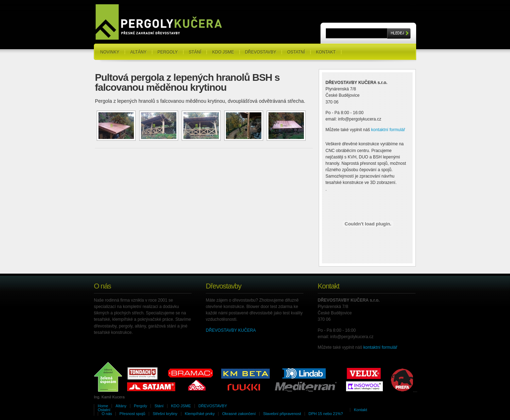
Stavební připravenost (282, 414)
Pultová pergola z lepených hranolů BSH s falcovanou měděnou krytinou (187, 82)
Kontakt (326, 52)
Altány (138, 52)
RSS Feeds (404, 46)
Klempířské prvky (200, 414)
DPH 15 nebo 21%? (326, 414)
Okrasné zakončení (239, 414)
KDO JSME (223, 52)
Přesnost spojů (132, 414)
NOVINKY (110, 52)
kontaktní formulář (388, 130)
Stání (195, 52)
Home (103, 406)
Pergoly (168, 52)
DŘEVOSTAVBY (261, 52)
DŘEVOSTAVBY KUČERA (231, 330)
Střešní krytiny (165, 414)
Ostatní (296, 52)
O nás (107, 414)
